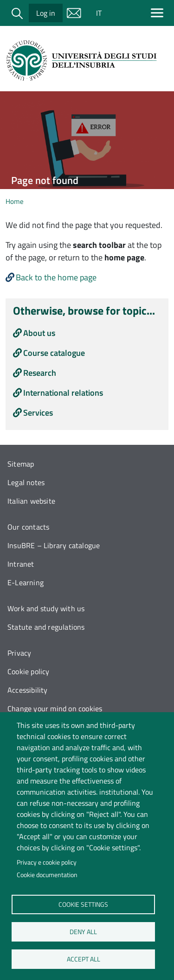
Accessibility (28, 690)
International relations (63, 393)
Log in (46, 13)
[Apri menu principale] (159, 13)
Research (40, 373)
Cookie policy (29, 671)
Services (38, 413)
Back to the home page (56, 277)
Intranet (21, 564)
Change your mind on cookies (55, 708)
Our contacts (28, 527)
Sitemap (21, 464)
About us (39, 333)
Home (15, 201)
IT (99, 13)
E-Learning (26, 582)
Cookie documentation (47, 875)
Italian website (31, 501)
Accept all (83, 959)
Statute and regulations (46, 627)
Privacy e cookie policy (47, 862)
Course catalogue (54, 353)
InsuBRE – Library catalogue (54, 545)
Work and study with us (46, 608)
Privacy (19, 653)
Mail (74, 13)
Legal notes (26, 482)
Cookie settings (83, 904)
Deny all (83, 931)
